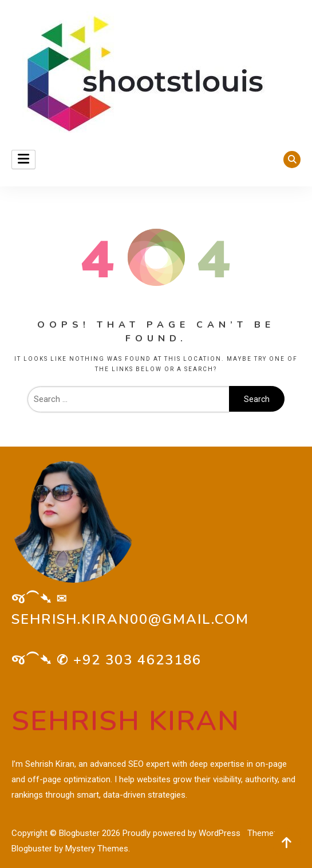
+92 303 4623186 (137, 660)
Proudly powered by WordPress (183, 833)
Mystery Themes (97, 849)
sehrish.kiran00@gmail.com (130, 619)
